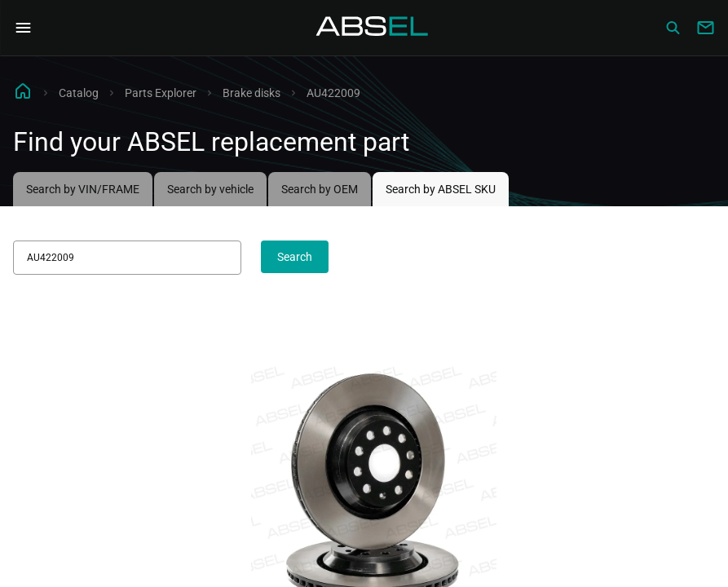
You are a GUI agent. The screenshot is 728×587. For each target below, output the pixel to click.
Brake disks (251, 93)
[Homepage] (373, 28)
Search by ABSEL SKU (441, 189)
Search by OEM (320, 189)
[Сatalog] (673, 28)
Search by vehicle (210, 189)
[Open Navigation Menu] (23, 28)
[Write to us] (705, 28)
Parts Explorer (161, 93)
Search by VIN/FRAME (83, 189)
